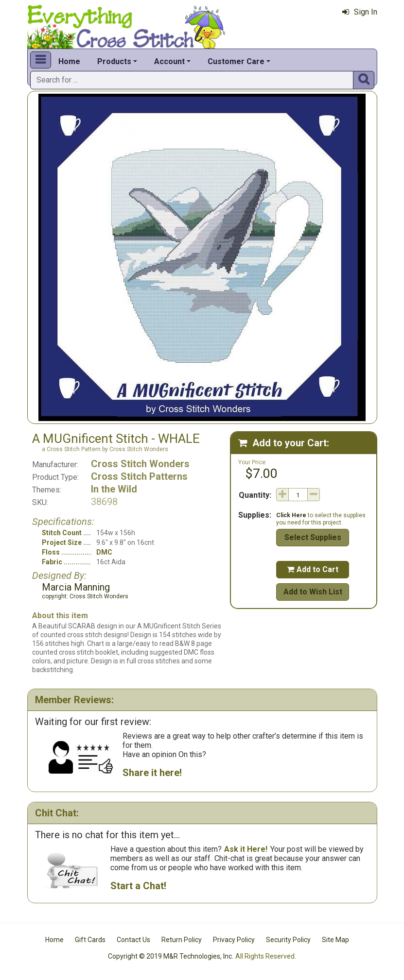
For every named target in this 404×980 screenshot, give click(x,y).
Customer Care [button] (236, 61)
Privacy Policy (234, 940)
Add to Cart (313, 569)
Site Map (335, 940)
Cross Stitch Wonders (140, 464)
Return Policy (182, 940)
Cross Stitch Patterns (139, 476)
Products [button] (114, 61)
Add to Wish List (313, 592)
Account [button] (169, 61)
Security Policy (288, 940)
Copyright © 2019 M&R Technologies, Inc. (171, 956)
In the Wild (114, 489)
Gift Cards (90, 940)
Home (69, 61)
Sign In (360, 12)
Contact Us (133, 940)
